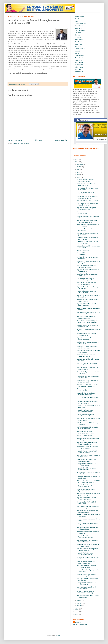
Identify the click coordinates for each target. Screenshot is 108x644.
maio (79, 175)
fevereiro (80, 603)
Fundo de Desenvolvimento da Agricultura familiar (86, 490)
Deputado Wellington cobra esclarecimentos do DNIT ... (86, 554)
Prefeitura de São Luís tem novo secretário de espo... (86, 283)
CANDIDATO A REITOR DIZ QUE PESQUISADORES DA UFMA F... (87, 322)
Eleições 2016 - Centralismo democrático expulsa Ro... (85, 279)
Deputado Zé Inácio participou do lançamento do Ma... (87, 469)
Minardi (77, 53)
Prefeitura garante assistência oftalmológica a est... (86, 562)
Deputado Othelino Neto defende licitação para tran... (87, 305)
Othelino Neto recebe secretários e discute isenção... (87, 213)
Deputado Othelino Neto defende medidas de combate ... (87, 499)
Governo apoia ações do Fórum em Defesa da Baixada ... (87, 448)
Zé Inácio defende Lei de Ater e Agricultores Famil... (86, 180)
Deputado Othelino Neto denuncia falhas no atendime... (87, 443)
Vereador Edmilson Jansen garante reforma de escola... (87, 550)
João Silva (78, 46)
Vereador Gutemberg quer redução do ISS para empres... (88, 217)
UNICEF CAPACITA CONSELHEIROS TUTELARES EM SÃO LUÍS (88, 482)
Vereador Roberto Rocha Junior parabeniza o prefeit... (86, 575)
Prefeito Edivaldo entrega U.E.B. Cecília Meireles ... (86, 292)
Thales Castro (79, 65)
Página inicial (38, 140)
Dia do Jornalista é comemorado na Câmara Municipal (87, 541)
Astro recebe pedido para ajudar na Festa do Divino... (87, 204)
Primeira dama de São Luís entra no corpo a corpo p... (88, 189)
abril (78, 177)
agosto (79, 167)
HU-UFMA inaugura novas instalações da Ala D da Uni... (88, 456)
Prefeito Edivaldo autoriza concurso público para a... (87, 524)
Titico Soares (79, 67)
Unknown (78, 622)
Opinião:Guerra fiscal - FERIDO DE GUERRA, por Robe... (87, 567)
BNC (76, 21)
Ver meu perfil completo (80, 625)
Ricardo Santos (80, 56)
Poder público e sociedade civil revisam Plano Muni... (86, 356)
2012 (77, 614)
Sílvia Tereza (79, 62)
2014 (77, 609)
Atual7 (77, 19)
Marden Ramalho (80, 49)
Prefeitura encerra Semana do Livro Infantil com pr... (87, 368)
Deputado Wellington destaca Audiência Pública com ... (85, 411)
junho (79, 172)
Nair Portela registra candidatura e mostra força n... (87, 390)
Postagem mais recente (15, 140)
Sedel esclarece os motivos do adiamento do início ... (86, 185)
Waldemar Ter (79, 72)
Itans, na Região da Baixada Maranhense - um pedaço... (86, 592)
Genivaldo (78, 37)
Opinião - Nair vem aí (83, 250)
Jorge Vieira (79, 44)
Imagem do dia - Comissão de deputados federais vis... (86, 394)
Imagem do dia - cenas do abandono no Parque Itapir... (88, 545)
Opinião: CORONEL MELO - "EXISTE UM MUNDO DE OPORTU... (88, 385)
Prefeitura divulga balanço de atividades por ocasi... (85, 193)
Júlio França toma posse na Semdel (87, 201)
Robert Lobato (79, 58)
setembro (80, 164)
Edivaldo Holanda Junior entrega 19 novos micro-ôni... (87, 326)
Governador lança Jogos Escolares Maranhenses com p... (87, 197)
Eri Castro (78, 33)
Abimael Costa (79, 17)
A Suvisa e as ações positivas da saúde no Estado (86, 588)
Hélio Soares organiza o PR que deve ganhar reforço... (88, 300)
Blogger (58, 635)
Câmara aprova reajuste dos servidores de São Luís (85, 415)
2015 (77, 162)
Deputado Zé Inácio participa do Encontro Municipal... (86, 209)
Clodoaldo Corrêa (80, 24)
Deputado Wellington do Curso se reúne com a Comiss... (87, 221)
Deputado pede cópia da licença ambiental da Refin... (86, 339)
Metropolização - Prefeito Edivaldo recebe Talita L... (87, 503)
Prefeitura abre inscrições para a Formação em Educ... (86, 266)
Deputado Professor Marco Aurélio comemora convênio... (87, 452)
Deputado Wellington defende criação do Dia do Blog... (88, 288)
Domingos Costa (80, 30)
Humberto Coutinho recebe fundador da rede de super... (88, 511)
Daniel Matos (79, 26)
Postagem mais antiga (60, 140)
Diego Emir (78, 28)
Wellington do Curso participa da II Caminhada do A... (87, 584)
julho (79, 169)
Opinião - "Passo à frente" (84, 436)
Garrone (77, 35)
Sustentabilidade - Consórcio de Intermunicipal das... (86, 460)
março (79, 600)
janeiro (79, 606)
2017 (77, 159)
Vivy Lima (78, 69)
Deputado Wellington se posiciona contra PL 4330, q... (87, 486)
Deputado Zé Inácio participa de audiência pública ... (86, 317)
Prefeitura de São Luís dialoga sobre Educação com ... (88, 377)
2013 (77, 612)
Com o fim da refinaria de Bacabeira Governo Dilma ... (87, 402)
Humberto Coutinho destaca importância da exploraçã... (85, 432)
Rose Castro (79, 60)
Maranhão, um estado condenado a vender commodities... (87, 381)
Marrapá (78, 51)
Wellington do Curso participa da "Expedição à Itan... (86, 465)
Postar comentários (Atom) (21, 143)
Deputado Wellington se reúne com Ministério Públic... (87, 528)
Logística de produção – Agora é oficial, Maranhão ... (86, 334)
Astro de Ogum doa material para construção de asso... (87, 364)
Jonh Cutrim (79, 42)
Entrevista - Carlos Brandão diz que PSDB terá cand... (87, 243)
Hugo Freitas (79, 40)
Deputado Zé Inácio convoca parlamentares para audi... (85, 537)
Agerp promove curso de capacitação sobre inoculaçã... (88, 507)
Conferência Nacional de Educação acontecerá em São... (87, 428)
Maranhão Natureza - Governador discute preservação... (87, 347)
